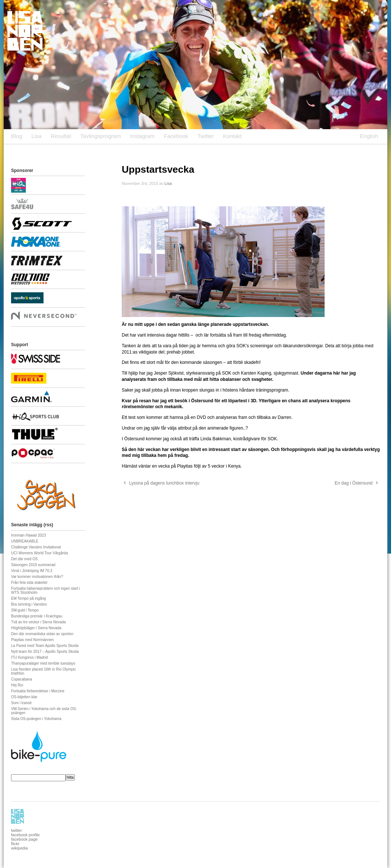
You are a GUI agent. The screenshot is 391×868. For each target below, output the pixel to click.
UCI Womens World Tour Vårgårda (39, 553)
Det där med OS (24, 559)
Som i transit (21, 703)
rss (48, 525)
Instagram (143, 136)
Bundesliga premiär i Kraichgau (37, 616)
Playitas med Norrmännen (32, 640)
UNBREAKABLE (25, 541)
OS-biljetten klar (24, 697)
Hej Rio (17, 685)
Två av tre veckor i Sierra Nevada (38, 622)
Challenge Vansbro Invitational (36, 547)
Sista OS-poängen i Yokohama (36, 719)
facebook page (24, 839)
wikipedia (19, 848)
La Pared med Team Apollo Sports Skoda (45, 646)
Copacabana (22, 679)
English (369, 136)
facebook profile (25, 835)
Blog (17, 136)
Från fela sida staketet (29, 583)
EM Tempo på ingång (28, 598)
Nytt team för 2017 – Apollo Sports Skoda (45, 652)
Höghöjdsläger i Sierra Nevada (36, 628)
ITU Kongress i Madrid (29, 657)
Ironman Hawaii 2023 (29, 535)
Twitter (205, 136)
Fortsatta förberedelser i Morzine (38, 691)
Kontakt (232, 136)
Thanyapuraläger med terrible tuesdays (43, 663)
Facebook (176, 136)
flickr (15, 844)
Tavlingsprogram (101, 136)
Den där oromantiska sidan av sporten (42, 634)
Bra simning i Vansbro (29, 604)
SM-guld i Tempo (25, 610)
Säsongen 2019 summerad (33, 565)
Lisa (37, 136)
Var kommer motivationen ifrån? (37, 577)
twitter (16, 830)
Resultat (61, 136)
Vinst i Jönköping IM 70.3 (32, 571)
